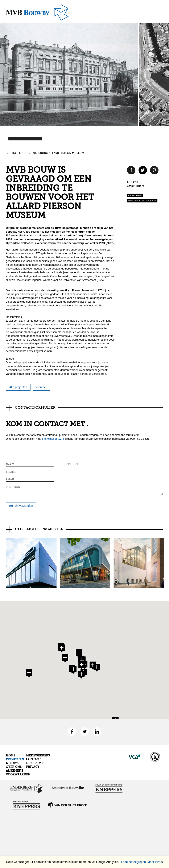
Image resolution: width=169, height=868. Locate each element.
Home (11, 755)
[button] (79, 654)
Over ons (14, 767)
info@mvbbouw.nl (53, 439)
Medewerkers (38, 755)
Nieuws (12, 763)
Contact (33, 759)
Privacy (33, 767)
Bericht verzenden (21, 506)
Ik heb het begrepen (133, 862)
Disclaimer (36, 763)
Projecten (18, 153)
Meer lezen (155, 862)
